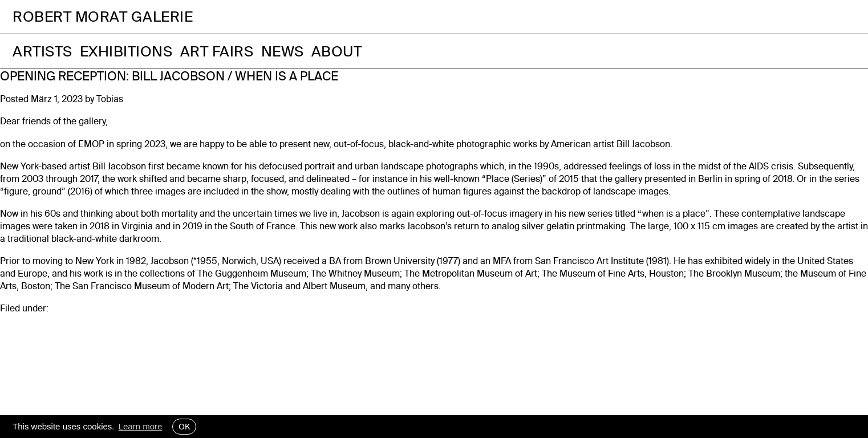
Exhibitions (126, 51)
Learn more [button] (141, 426)
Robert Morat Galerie (103, 17)
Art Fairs (217, 51)
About (337, 51)
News (283, 51)
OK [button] (184, 427)
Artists (42, 51)
